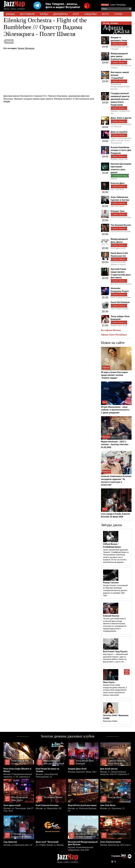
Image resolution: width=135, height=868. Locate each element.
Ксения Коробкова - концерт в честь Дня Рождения (121, 150)
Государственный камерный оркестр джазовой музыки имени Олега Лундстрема (120, 99)
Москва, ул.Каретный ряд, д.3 (18, 845)
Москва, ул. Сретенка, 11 (112, 808)
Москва (105, 5)
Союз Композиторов (120, 309)
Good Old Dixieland (120, 302)
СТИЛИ (118, 14)
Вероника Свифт (110, 721)
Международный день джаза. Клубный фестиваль (121, 56)
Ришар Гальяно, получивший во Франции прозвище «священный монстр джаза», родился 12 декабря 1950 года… (115, 590)
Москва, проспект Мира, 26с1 (82, 772)
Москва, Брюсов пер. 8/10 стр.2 (115, 845)
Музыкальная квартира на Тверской (121, 125)
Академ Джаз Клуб (119, 325)
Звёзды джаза (111, 525)
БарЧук (114, 178)
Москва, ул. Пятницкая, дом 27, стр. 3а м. (19, 810)
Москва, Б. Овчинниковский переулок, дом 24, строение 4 (114, 773)
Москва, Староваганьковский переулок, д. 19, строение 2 (18, 775)
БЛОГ (76, 14)
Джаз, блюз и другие (121, 118)
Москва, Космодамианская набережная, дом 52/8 (81, 849)
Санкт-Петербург (118, 5)
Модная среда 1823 (119, 159)
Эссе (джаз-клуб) (118, 248)
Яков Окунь (109, 682)
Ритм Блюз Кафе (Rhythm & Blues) (118, 263)
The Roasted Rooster (121, 225)
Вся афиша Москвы (111, 330)
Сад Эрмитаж (10, 842)
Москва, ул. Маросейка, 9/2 (49, 808)
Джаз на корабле (119, 132)
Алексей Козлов (111, 616)
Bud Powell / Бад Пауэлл (115, 652)
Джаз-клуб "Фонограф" (47, 842)
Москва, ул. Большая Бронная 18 (82, 810)
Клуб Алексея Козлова (121, 217)
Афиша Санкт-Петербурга (114, 335)
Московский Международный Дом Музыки (120, 86)
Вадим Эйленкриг (26, 48)
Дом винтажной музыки (121, 284)
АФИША (10, 14)
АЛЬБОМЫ (91, 14)
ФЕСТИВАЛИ (27, 14)
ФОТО (105, 14)
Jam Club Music (118, 189)
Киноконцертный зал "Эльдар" (120, 48)
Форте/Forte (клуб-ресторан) (82, 805)
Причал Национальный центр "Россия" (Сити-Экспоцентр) (121, 140)
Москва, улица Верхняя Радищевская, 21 (47, 775)
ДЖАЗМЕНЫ (61, 14)
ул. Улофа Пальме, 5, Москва (50, 845)
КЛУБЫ (44, 14)
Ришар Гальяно (111, 583)
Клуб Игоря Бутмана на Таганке (121, 66)
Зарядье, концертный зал (120, 112)
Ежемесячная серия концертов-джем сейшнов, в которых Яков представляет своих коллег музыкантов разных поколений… (115, 690)
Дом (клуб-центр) (109, 769)
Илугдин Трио (118, 211)
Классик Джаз (118, 183)
